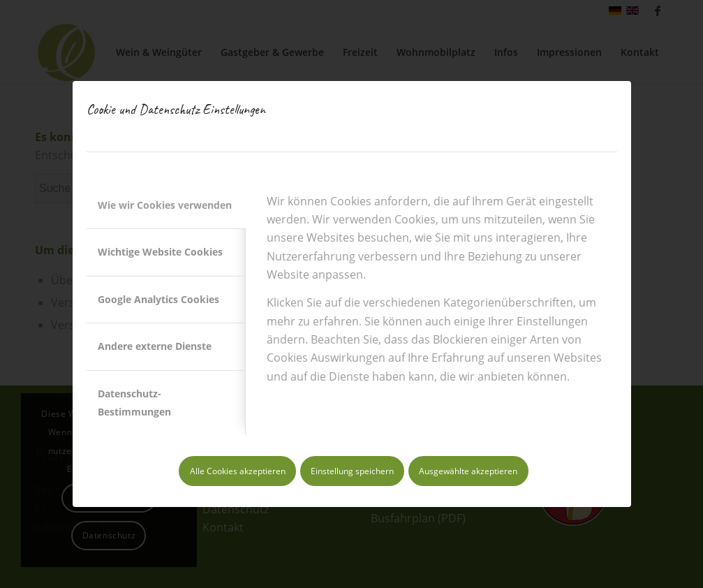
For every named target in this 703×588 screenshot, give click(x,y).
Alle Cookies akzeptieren (238, 471)
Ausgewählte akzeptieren (468, 471)
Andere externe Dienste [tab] (155, 346)
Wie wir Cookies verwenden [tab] (165, 205)
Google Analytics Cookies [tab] (158, 299)
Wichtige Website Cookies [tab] (160, 252)
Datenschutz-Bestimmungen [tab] (134, 403)
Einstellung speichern (352, 471)
